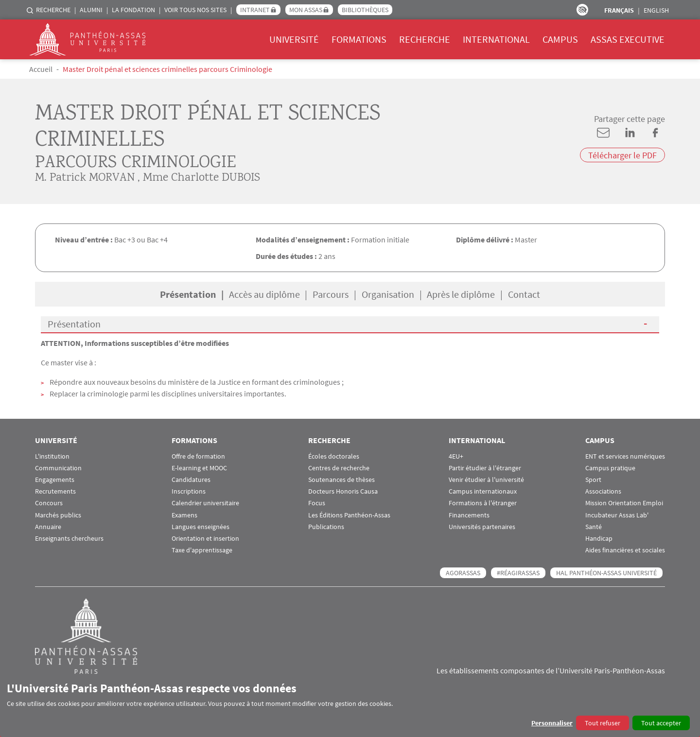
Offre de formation (198, 456)
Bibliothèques (365, 10)
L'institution (52, 456)
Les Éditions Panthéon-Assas (349, 515)
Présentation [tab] (188, 294)
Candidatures (191, 480)
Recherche (53, 10)
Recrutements (55, 491)
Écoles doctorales (334, 456)
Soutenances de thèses (341, 480)
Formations (359, 39)
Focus (317, 503)
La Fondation (133, 10)
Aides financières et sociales (625, 550)
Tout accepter (661, 723)
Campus (560, 39)
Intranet (255, 10)
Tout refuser (603, 723)
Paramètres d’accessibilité (582, 10)
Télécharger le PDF (622, 155)
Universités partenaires (482, 527)
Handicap (599, 539)
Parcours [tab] (331, 294)
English (656, 10)
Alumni (91, 10)
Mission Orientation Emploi (624, 503)
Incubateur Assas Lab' (617, 515)
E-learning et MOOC (199, 468)
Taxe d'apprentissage (202, 550)
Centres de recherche (339, 468)
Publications (326, 527)
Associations (603, 491)
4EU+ (456, 456)
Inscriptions (189, 491)
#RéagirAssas (518, 573)
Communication (58, 468)
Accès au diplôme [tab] (264, 294)
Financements (469, 515)
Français (619, 10)
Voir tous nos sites (195, 10)
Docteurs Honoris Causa (343, 491)
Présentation (74, 324)
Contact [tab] (524, 294)
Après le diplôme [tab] (461, 294)
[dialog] (350, 706)
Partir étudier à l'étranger (485, 468)
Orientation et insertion (205, 539)
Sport (593, 480)
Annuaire (48, 527)
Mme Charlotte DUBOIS (201, 178)
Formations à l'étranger (483, 503)
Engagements (55, 480)
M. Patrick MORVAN (85, 178)
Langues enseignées (201, 527)
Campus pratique (610, 468)
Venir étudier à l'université (486, 480)
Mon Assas (306, 10)
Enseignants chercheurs (69, 539)
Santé (594, 527)
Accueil (41, 69)
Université (294, 39)
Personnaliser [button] (552, 723)
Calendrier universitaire (205, 503)
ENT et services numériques (625, 456)
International (496, 39)
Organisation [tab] (388, 294)
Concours (49, 503)
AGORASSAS (463, 573)
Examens (184, 515)
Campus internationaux (483, 491)
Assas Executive (628, 39)
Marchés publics (58, 515)
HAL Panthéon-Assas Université (606, 573)
